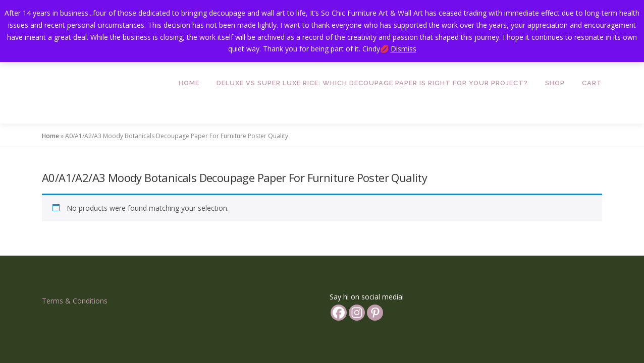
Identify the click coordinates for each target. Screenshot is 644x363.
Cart (592, 83)
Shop (555, 83)
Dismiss (404, 49)
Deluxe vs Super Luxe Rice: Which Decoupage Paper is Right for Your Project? (372, 83)
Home (189, 83)
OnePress (348, 335)
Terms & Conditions (75, 258)
